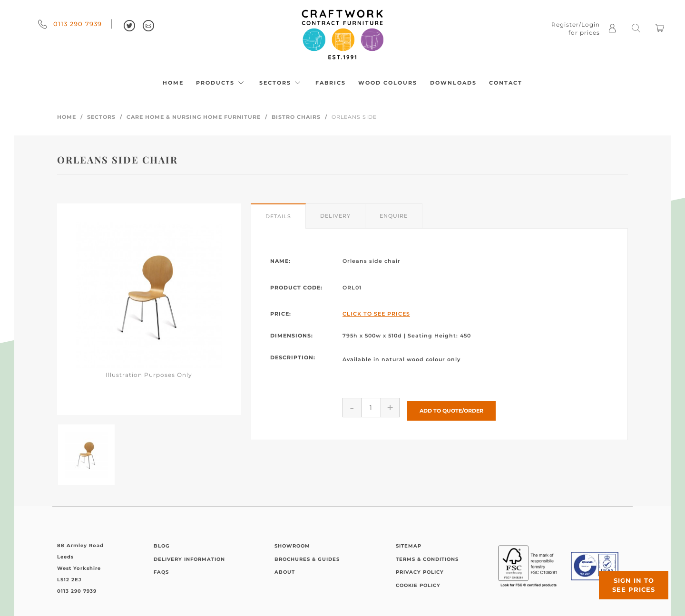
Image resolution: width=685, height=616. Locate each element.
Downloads (453, 83)
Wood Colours (388, 83)
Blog (162, 546)
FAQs (161, 572)
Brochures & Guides (307, 559)
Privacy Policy (420, 572)
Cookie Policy (418, 585)
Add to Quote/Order (451, 407)
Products (221, 83)
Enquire (394, 216)
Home (173, 83)
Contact (506, 83)
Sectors (281, 83)
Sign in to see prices (628, 579)
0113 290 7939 (70, 24)
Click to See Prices (376, 314)
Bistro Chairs (296, 117)
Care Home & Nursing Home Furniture (194, 117)
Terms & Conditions (427, 559)
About (285, 572)
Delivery (335, 216)
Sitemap (409, 546)
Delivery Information (189, 559)
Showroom (292, 546)
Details (278, 216)
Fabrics (331, 83)
